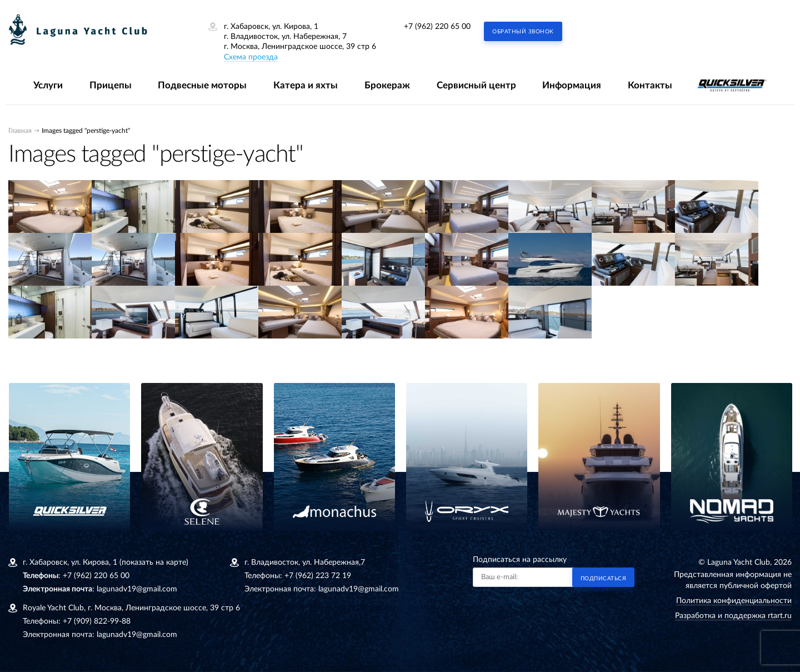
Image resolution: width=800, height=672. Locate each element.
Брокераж (387, 85)
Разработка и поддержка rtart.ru (733, 616)
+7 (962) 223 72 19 (318, 576)
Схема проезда (251, 57)
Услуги (48, 85)
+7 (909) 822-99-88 (97, 621)
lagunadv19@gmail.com (137, 589)
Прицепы (111, 85)
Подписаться (604, 579)
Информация (572, 85)
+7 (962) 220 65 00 (437, 27)
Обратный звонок (523, 32)
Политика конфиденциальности (734, 601)
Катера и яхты (306, 85)
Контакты (650, 85)
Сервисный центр (476, 85)
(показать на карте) (154, 563)
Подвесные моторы (202, 85)
